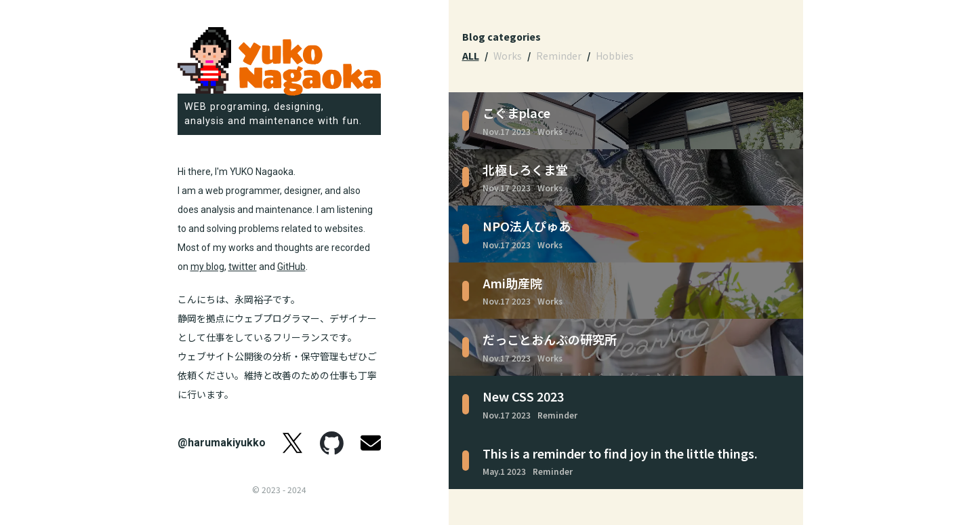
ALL (471, 56)
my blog (207, 267)
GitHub (291, 267)
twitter (243, 267)
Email (371, 443)
